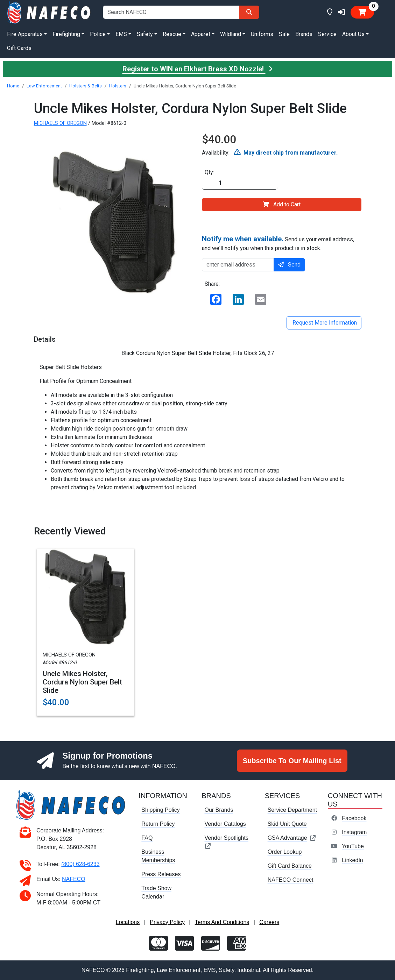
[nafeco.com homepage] (49, 12)
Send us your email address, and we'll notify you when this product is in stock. (278, 243)
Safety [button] (145, 34)
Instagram (354, 832)
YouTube (353, 846)
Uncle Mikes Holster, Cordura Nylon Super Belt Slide (82, 682)
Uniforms (262, 34)
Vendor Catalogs (225, 824)
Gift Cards (19, 48)
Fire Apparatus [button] (25, 34)
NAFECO (74, 879)
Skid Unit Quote (287, 824)
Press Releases (161, 874)
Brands (304, 34)
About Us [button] (353, 34)
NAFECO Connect (291, 880)
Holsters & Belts (86, 86)
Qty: (209, 172)
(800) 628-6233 (80, 864)
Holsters (118, 86)
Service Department (292, 810)
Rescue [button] (172, 34)
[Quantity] (240, 183)
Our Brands (219, 810)
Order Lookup (285, 852)
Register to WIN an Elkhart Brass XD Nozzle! (198, 69)
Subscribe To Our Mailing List (292, 761)
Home (13, 86)
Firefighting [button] (66, 34)
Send (289, 265)
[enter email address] (238, 265)
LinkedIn (352, 860)
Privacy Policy (167, 922)
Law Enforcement (44, 86)
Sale (284, 34)
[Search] (249, 12)
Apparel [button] (200, 34)
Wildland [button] (231, 34)
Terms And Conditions (222, 922)
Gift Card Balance (290, 866)
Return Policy (158, 824)
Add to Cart (282, 204)
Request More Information (324, 323)
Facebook (354, 818)
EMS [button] (121, 34)
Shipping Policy (160, 810)
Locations (128, 922)
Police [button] (98, 34)
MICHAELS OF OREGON (60, 123)
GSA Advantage (292, 838)
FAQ (147, 838)
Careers (269, 922)
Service (327, 34)
